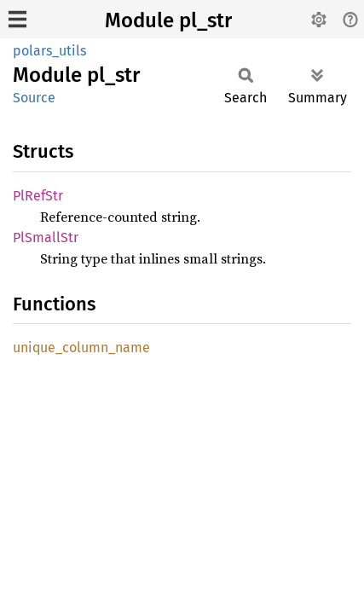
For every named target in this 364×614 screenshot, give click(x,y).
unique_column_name (81, 348)
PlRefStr (38, 196)
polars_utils (49, 51)
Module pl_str (168, 20)
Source (34, 98)
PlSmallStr (46, 237)
